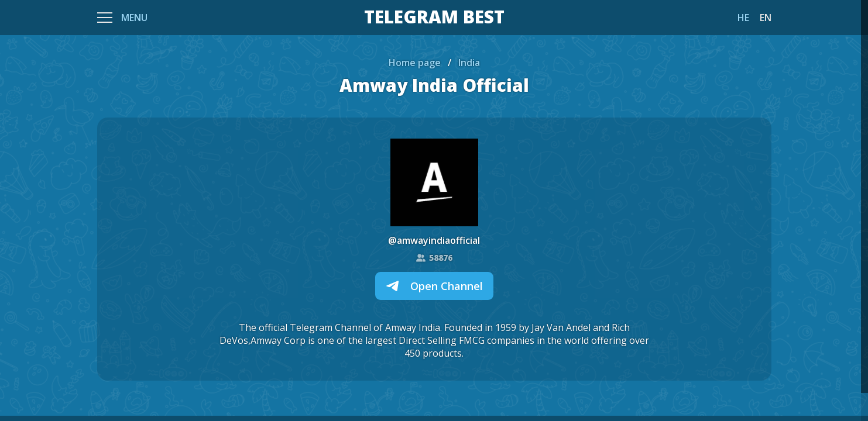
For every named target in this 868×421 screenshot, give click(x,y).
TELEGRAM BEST (434, 18)
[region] (434, 210)
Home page (415, 63)
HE (743, 18)
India (469, 63)
